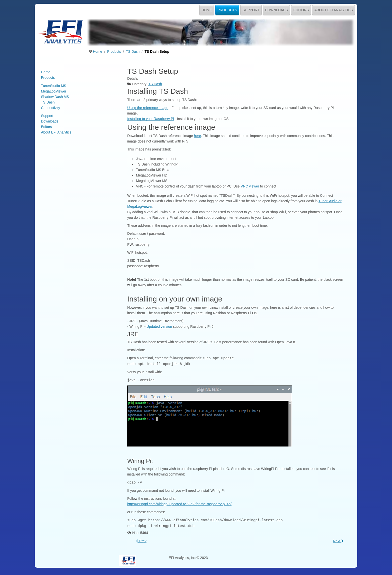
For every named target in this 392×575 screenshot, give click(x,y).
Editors (301, 10)
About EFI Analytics (333, 10)
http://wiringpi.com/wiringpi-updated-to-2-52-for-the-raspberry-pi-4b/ (179, 503)
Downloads (276, 10)
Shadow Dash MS (55, 97)
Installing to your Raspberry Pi (151, 119)
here (197, 136)
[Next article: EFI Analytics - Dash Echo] (338, 539)
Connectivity (50, 108)
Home (207, 10)
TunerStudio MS (54, 86)
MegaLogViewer (54, 91)
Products (227, 10)
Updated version (159, 326)
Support (251, 10)
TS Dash (48, 102)
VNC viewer (250, 186)
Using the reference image (148, 108)
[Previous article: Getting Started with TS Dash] (141, 539)
